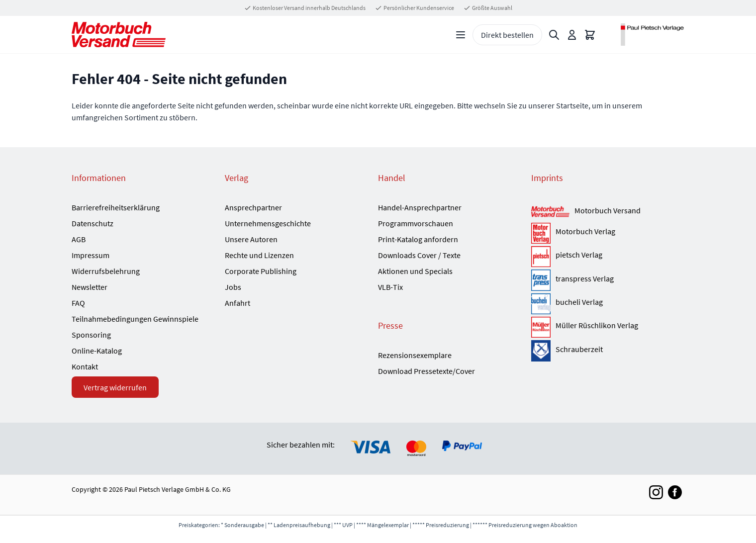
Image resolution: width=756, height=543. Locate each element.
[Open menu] (461, 35)
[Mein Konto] (572, 35)
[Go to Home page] (119, 35)
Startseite (572, 105)
